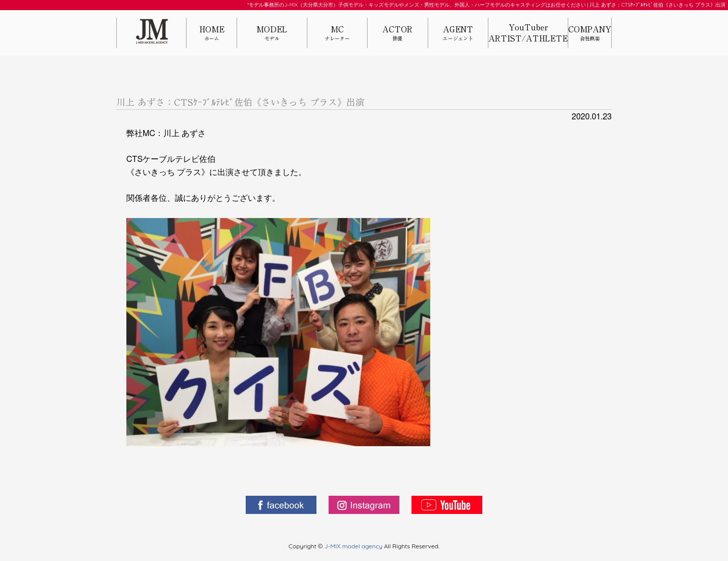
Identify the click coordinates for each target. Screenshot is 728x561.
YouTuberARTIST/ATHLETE (528, 33)
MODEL (272, 34)
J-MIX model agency (354, 546)
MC (337, 34)
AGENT (458, 34)
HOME (212, 34)
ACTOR (397, 34)
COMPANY (590, 34)
